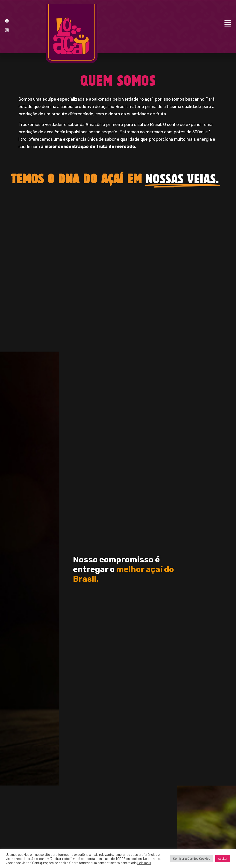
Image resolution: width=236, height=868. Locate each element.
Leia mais (144, 863)
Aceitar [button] (223, 859)
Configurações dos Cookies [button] (192, 859)
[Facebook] (7, 18)
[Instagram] (7, 27)
